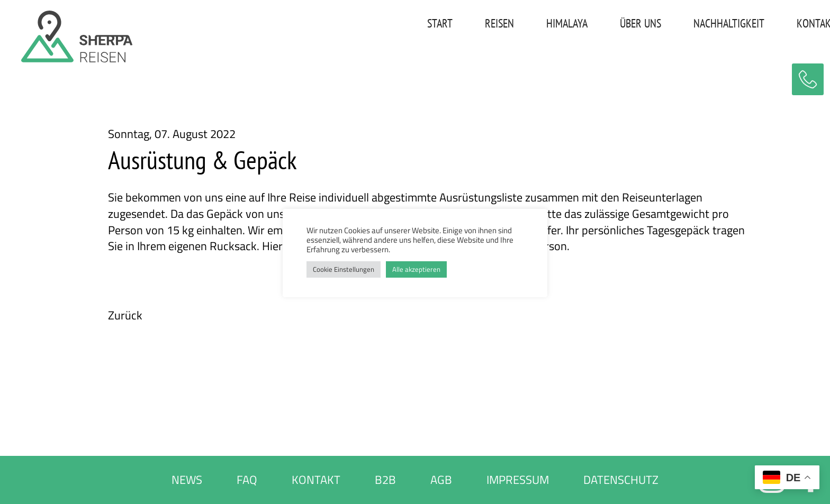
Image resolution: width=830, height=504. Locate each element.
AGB (441, 480)
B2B (385, 480)
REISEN (466, 23)
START (406, 23)
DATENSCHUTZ (621, 480)
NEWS (187, 480)
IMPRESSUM (518, 480)
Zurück (125, 315)
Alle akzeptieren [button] (416, 269)
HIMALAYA (533, 23)
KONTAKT (782, 23)
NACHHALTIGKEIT (695, 23)
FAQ (247, 480)
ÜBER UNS (607, 23)
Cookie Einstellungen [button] (344, 269)
